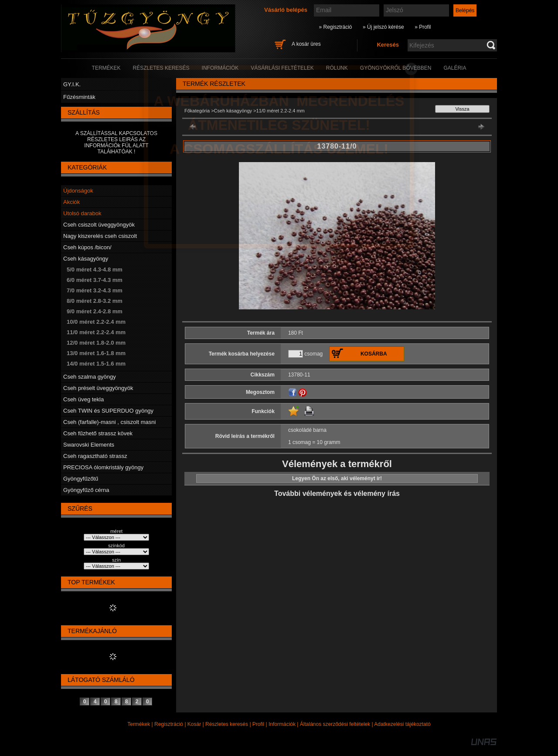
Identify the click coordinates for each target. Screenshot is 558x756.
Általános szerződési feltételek (335, 724)
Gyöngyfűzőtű (81, 479)
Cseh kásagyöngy (86, 259)
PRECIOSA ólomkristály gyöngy (103, 467)
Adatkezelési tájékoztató (402, 724)
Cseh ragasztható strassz (95, 456)
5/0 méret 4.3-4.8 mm (95, 270)
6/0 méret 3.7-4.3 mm (95, 280)
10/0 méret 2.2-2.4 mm (96, 322)
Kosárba (374, 354)
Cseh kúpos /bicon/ (87, 247)
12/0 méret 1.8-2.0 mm (96, 343)
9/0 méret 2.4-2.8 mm (95, 311)
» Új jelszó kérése (383, 27)
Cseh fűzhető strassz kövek (98, 433)
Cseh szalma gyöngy (90, 377)
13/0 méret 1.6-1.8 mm (96, 353)
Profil (258, 724)
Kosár (194, 724)
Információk (282, 724)
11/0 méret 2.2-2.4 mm (96, 332)
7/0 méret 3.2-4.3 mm (95, 290)
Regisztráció (169, 724)
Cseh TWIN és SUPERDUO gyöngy (108, 411)
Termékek (139, 724)
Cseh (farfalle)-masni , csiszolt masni (109, 422)
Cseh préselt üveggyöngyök (98, 388)
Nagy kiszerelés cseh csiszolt (100, 236)
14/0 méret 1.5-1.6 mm (96, 364)
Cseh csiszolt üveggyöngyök (99, 225)
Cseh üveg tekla (83, 399)
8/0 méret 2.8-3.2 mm (95, 301)
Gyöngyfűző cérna (86, 490)
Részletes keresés (227, 724)
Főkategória (197, 111)
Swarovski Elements (89, 445)
